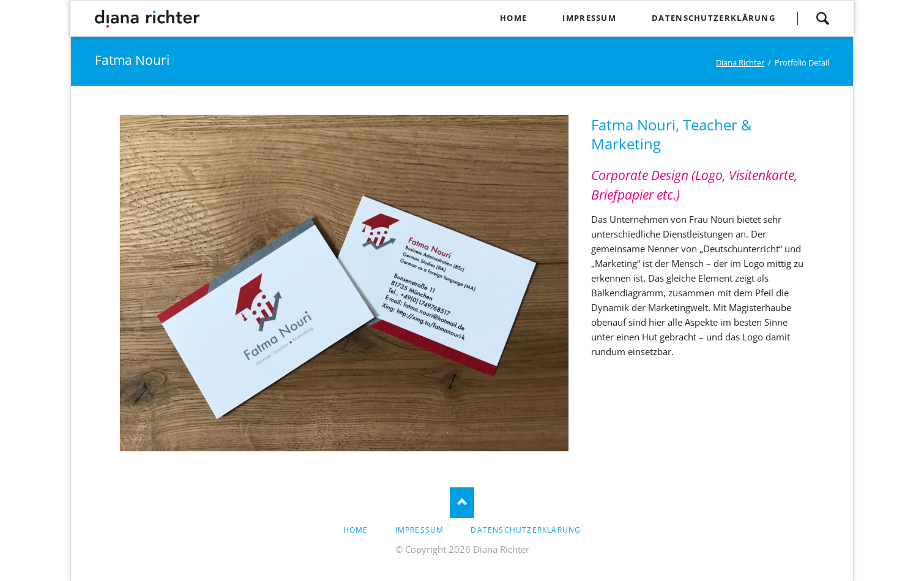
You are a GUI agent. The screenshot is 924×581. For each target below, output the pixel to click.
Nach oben (462, 503)
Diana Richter (740, 62)
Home (356, 530)
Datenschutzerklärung (526, 530)
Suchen (822, 18)
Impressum (420, 530)
